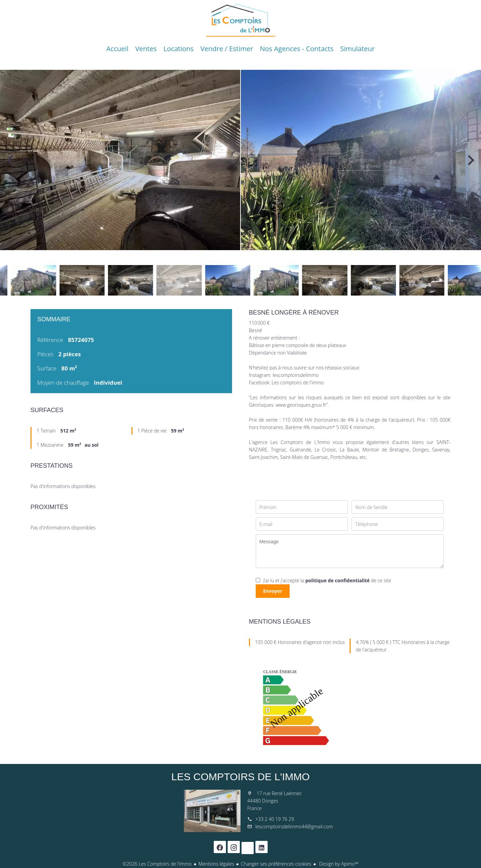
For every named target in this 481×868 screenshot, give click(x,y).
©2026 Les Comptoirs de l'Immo (157, 864)
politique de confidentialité (337, 580)
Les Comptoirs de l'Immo (241, 777)
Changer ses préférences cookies (276, 864)
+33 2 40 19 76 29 (275, 819)
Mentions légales (216, 864)
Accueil (240, 20)
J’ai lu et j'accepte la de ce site (327, 580)
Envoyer (273, 591)
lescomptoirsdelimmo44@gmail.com (294, 826)
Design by (338, 864)
